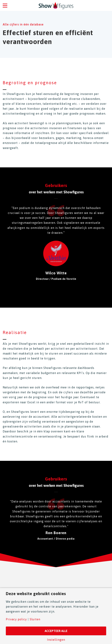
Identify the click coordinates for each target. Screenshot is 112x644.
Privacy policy (16, 619)
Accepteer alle (56, 631)
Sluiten (35, 619)
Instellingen (56, 640)
